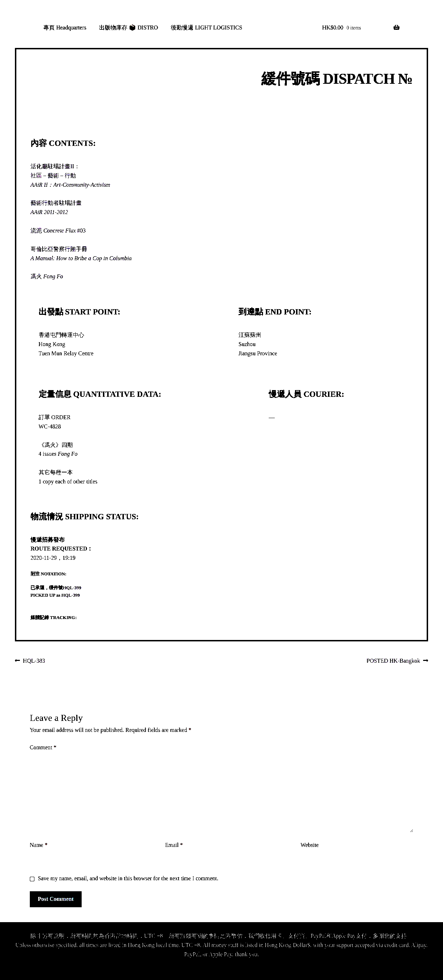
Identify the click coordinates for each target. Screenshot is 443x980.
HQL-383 (34, 661)
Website (309, 845)
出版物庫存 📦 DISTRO (128, 28)
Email (174, 845)
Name (39, 845)
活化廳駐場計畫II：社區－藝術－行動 (70, 176)
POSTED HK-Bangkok (393, 661)
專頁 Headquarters (65, 28)
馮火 (47, 276)
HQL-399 (72, 588)
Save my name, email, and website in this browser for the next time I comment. (128, 878)
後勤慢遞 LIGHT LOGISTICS (206, 28)
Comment (43, 747)
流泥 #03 (58, 231)
